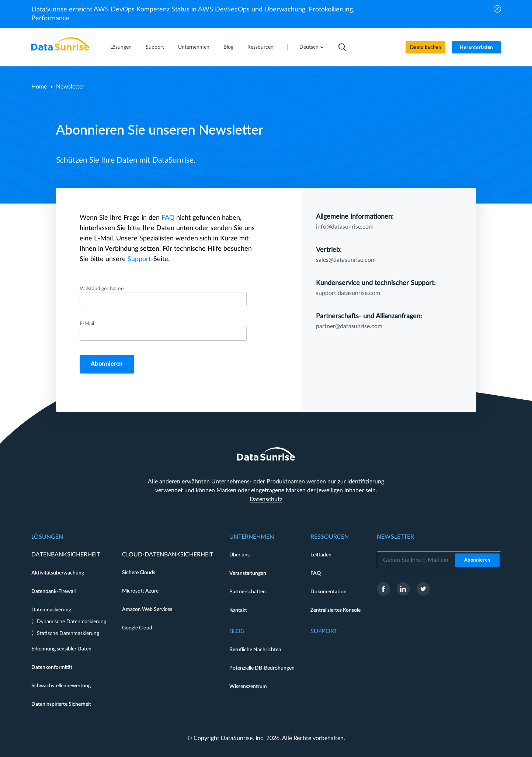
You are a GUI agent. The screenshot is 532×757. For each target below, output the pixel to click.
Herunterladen (476, 48)
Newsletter (395, 537)
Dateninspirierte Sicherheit (61, 704)
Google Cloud (137, 628)
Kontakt (238, 610)
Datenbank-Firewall (53, 591)
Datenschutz (266, 499)
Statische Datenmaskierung (68, 633)
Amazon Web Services (147, 610)
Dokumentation (328, 592)
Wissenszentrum (248, 687)
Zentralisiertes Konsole (335, 610)
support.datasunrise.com (348, 293)
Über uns (239, 555)
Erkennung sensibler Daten (61, 649)
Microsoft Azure (140, 591)
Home (39, 87)
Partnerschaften (248, 592)
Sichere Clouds (139, 573)
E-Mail (87, 324)
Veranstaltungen (248, 573)
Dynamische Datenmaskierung (72, 622)
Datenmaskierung (51, 610)
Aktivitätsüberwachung (58, 573)
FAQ (168, 218)
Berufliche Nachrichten (255, 650)
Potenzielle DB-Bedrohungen (262, 668)
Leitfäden (321, 555)
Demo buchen (426, 48)
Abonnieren (107, 364)
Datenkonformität (52, 667)
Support (155, 47)
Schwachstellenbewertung (61, 686)
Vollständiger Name (102, 289)
